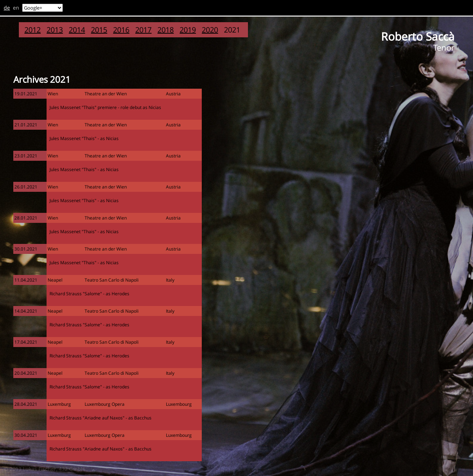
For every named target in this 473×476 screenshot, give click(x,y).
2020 (210, 30)
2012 (33, 30)
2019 (188, 30)
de (7, 8)
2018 (166, 30)
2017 (143, 30)
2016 (121, 30)
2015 (99, 30)
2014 (77, 30)
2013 (55, 30)
